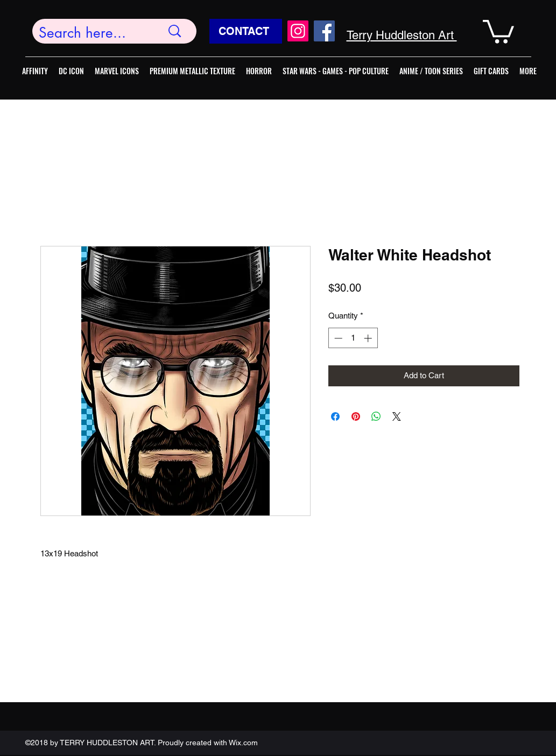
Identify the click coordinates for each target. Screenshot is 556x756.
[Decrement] (337, 338)
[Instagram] (298, 31)
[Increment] (369, 338)
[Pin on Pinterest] (356, 416)
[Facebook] (324, 31)
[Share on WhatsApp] (376, 416)
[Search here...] (93, 33)
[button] (498, 30)
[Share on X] (397, 416)
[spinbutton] (353, 338)
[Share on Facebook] (335, 416)
